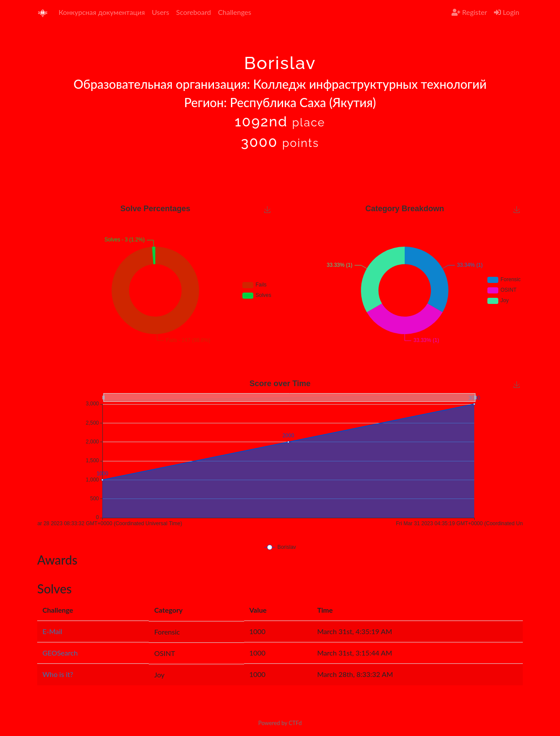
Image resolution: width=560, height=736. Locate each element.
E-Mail (52, 631)
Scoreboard (194, 12)
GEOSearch (60, 653)
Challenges (234, 12)
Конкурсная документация (102, 12)
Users (160, 12)
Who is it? (58, 674)
